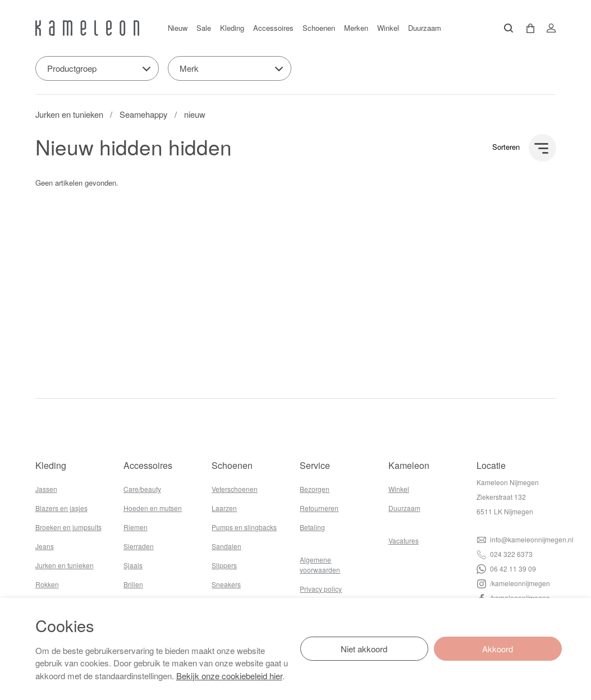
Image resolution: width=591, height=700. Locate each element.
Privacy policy (321, 589)
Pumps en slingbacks (244, 527)
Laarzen (224, 508)
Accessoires (273, 28)
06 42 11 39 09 (506, 568)
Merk (189, 68)
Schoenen (319, 28)
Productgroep (72, 68)
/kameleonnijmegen (513, 583)
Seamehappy (143, 114)
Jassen (46, 489)
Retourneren (319, 508)
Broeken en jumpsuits (68, 527)
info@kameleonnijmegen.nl (525, 539)
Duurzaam (425, 28)
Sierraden (139, 546)
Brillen (133, 584)
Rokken (47, 584)
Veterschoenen (235, 489)
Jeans (45, 546)
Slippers (224, 565)
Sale (204, 28)
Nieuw (178, 28)
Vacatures (404, 540)
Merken (356, 28)
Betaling (312, 527)
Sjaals (133, 565)
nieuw (195, 114)
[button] (526, 28)
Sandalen (226, 546)
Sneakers (226, 584)
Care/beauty (142, 489)
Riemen (136, 527)
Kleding (232, 28)
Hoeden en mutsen (153, 508)
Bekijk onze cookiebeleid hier (229, 676)
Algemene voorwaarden (320, 565)
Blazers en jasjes (61, 508)
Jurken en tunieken (69, 114)
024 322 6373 (505, 554)
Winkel (388, 28)
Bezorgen (315, 489)
